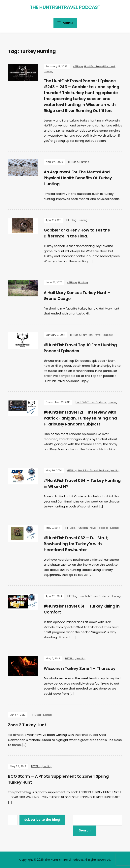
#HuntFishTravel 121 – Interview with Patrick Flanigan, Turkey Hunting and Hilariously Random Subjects (80, 418)
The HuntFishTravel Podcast (65, 7)
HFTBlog (78, 66)
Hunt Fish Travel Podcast (100, 66)
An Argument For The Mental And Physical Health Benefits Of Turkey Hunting (78, 178)
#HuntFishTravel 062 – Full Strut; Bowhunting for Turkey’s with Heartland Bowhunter (76, 544)
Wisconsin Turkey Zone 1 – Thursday (80, 668)
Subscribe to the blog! (42, 820)
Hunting (49, 71)
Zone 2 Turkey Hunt (27, 725)
